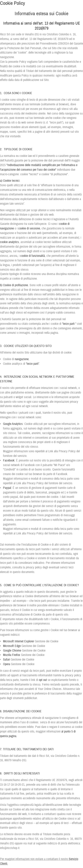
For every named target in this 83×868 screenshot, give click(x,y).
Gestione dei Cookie (47, 641)
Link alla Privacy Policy (62, 451)
